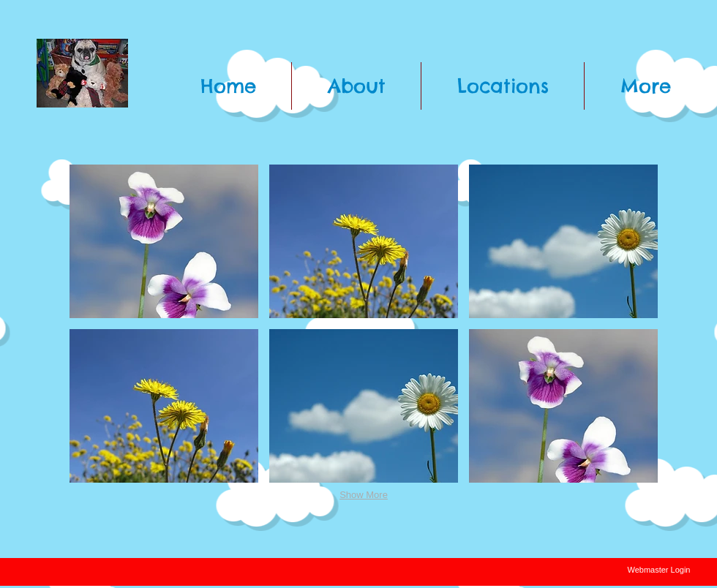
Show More (364, 495)
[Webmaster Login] (659, 570)
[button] (164, 241)
